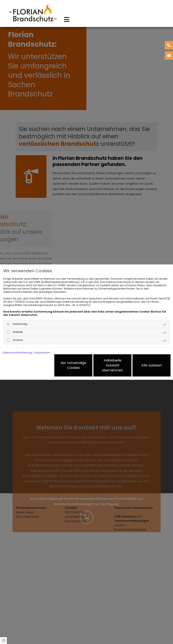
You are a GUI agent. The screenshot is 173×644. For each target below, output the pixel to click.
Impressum (42, 353)
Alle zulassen (152, 365)
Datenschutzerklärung (17, 353)
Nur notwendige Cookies (73, 365)
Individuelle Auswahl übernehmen (112, 365)
